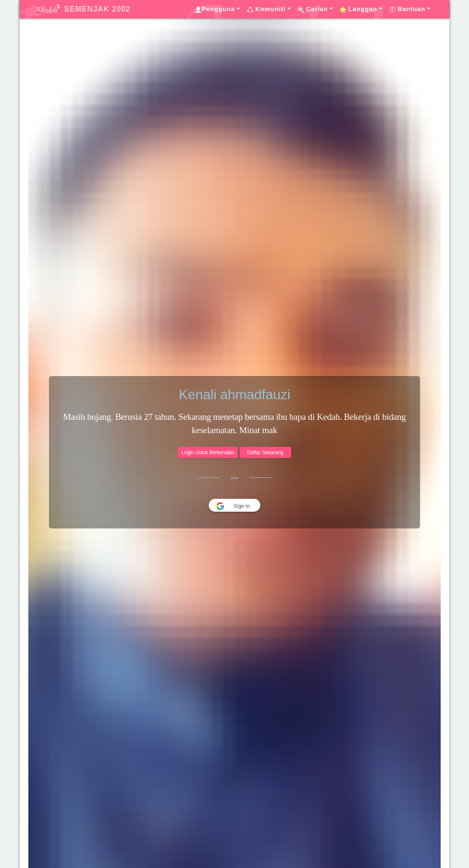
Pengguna (215, 9)
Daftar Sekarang (265, 452)
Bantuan (407, 9)
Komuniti (266, 9)
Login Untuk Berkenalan (208, 452)
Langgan (358, 9)
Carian (313, 9)
